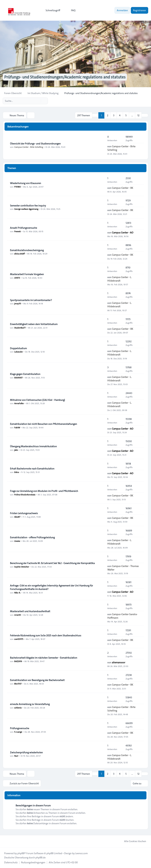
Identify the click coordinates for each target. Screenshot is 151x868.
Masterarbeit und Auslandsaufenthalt (30, 611)
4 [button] (120, 115)
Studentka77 (20, 327)
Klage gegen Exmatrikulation (25, 374)
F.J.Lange (18, 732)
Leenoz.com (81, 853)
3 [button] (114, 115)
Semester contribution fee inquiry (28, 205)
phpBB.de (41, 857)
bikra (16, 472)
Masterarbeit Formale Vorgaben (27, 274)
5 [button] (126, 115)
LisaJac (17, 541)
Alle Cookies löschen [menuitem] (133, 841)
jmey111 (18, 303)
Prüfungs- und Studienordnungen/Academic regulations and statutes (67, 77)
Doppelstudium (18, 348)
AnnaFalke (19, 403)
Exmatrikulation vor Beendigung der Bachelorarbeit (37, 680)
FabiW (17, 427)
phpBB (21, 853)
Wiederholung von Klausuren (26, 183)
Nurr (16, 756)
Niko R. (17, 592)
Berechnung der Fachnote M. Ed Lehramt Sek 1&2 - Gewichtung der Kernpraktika (52, 563)
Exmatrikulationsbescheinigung (27, 250)
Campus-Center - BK (123, 188)
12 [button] (138, 115)
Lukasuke (18, 352)
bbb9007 (18, 377)
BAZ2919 (18, 661)
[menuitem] (51, 10)
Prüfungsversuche (20, 728)
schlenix (18, 707)
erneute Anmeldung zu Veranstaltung (30, 704)
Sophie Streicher (22, 566)
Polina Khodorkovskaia (25, 494)
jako (16, 450)
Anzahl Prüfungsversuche (24, 228)
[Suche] (38, 101)
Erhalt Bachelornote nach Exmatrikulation (32, 468)
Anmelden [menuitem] (122, 10)
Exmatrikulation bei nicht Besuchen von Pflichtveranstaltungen (43, 424)
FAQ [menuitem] (71, 10)
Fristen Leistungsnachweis (24, 513)
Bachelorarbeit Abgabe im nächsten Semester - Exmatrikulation (44, 658)
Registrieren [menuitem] (140, 10)
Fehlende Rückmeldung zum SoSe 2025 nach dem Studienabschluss (46, 635)
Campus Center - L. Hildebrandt (119, 279)
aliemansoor (119, 662)
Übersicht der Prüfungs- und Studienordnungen (35, 143)
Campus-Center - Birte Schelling (29, 147)
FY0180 (17, 186)
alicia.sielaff (19, 254)
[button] (145, 115)
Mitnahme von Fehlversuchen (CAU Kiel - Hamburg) (37, 400)
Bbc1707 (18, 683)
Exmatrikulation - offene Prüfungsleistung (32, 537)
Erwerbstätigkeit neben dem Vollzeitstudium (34, 324)
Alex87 (17, 517)
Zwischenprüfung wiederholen (26, 752)
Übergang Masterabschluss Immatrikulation (33, 446)
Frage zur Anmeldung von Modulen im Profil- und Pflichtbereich (44, 491)
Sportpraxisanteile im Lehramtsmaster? (31, 300)
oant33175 (19, 639)
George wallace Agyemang (26, 209)
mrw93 (18, 615)
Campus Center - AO (123, 232)
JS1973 (17, 278)
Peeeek (17, 231)
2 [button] (108, 115)
